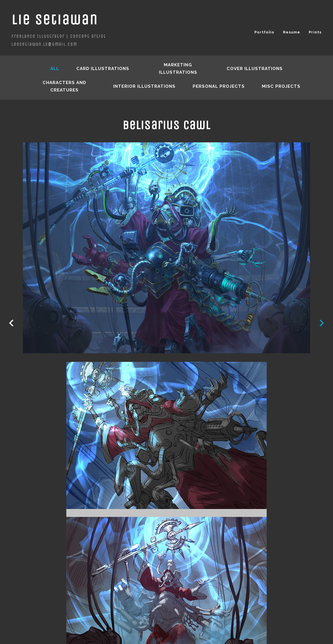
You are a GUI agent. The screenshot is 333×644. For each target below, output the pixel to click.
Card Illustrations (103, 69)
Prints (315, 32)
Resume (292, 32)
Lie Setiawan (55, 20)
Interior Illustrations (144, 86)
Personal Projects (219, 86)
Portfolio (264, 32)
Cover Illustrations (255, 69)
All (55, 69)
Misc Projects (281, 86)
